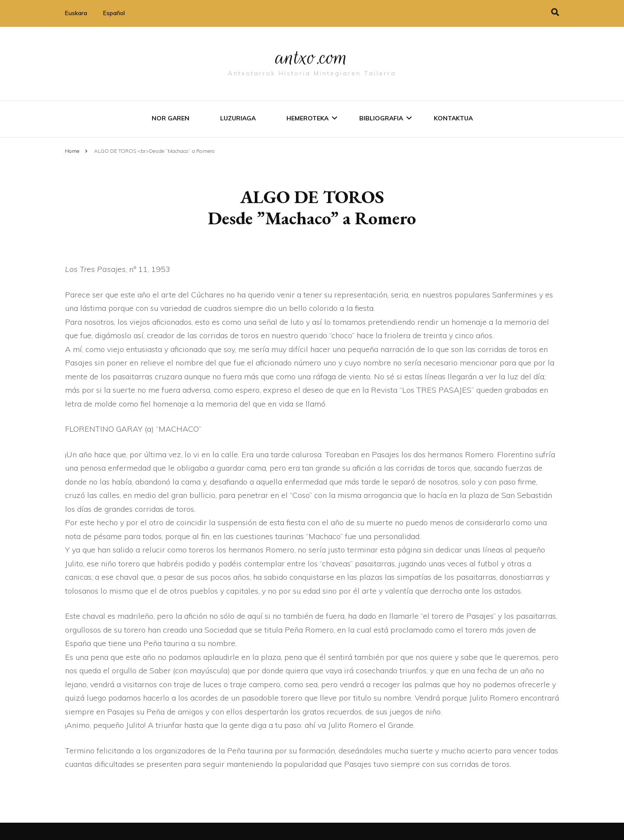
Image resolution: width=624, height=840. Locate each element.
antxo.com (312, 57)
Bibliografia (381, 118)
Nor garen (171, 118)
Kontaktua (453, 118)
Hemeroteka (307, 118)
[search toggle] (555, 12)
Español (114, 13)
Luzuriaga (238, 118)
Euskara (76, 13)
